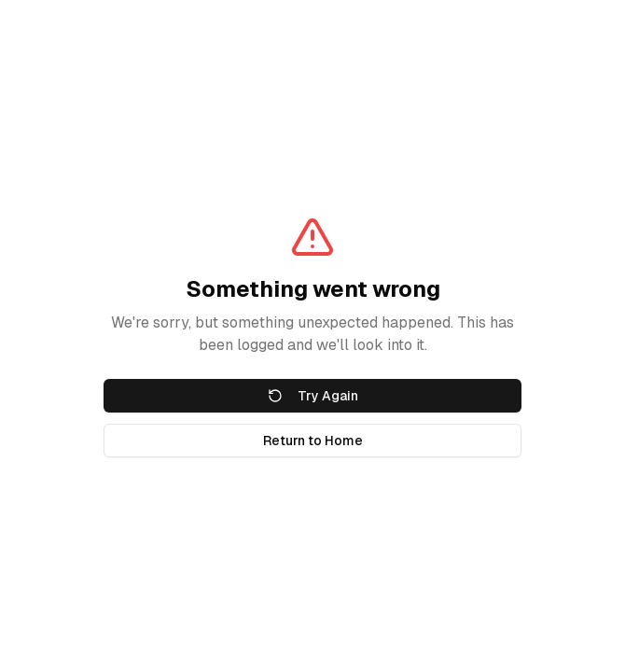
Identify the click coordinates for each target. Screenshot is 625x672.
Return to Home (313, 441)
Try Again (313, 396)
